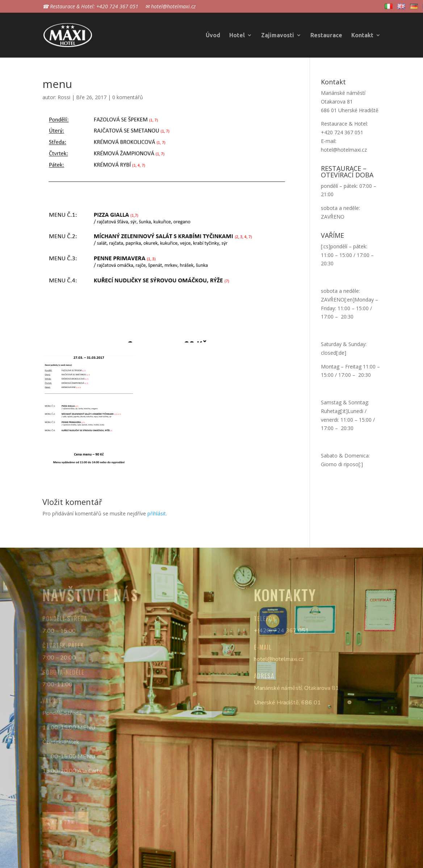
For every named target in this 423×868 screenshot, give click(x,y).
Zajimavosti (278, 35)
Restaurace (326, 35)
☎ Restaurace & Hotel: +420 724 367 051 (90, 7)
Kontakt (362, 35)
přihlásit (157, 513)
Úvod (213, 35)
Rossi (64, 97)
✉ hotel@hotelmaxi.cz (170, 7)
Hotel (237, 35)
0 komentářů (128, 97)
